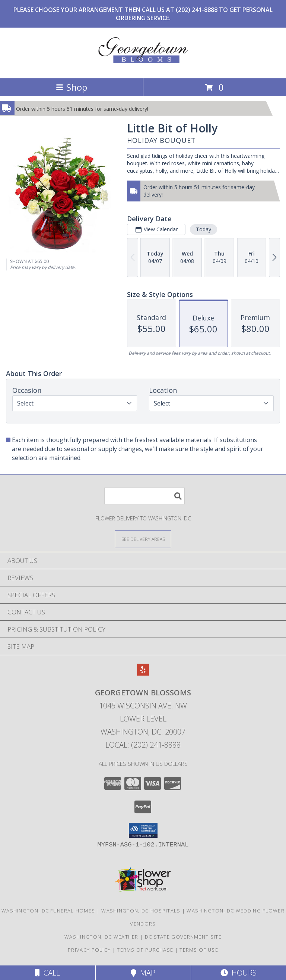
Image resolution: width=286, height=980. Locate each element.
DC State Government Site (183, 937)
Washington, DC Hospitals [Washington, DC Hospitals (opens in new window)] (141, 911)
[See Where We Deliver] (143, 539)
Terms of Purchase (145, 950)
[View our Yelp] (143, 673)
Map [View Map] (143, 973)
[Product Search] (144, 496)
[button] (143, 830)
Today (204, 229)
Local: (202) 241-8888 (143, 745)
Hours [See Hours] (239, 973)
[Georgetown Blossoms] (143, 67)
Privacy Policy (89, 950)
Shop (71, 87)
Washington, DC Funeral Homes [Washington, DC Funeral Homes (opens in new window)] (48, 911)
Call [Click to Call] (47, 973)
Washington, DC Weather (101, 937)
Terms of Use (199, 950)
